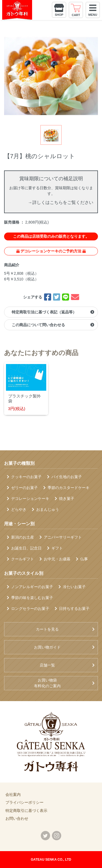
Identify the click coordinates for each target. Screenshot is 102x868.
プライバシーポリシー (24, 802)
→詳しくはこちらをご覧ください (61, 202)
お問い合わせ (17, 818)
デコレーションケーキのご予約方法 (51, 251)
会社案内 (13, 794)
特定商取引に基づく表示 (26, 811)
